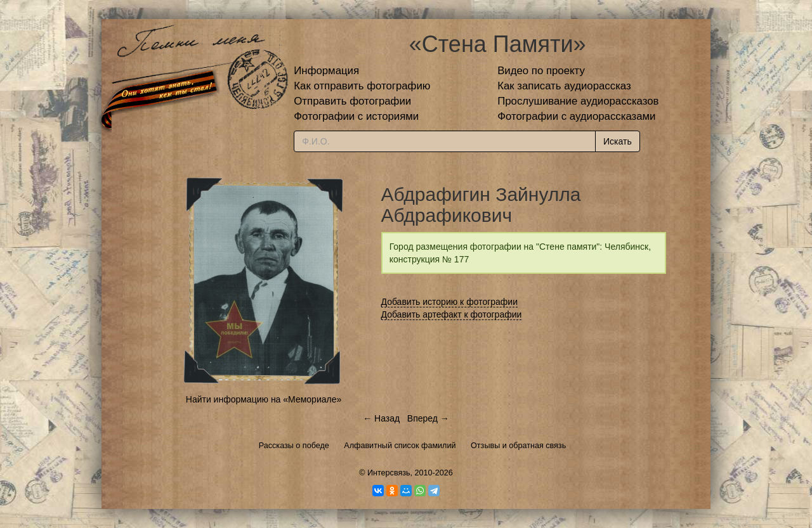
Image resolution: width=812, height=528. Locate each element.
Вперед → (428, 418)
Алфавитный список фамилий (400, 446)
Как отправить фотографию (362, 86)
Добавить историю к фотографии (450, 302)
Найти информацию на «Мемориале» (264, 399)
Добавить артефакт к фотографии (452, 314)
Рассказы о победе (294, 446)
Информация (326, 71)
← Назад (381, 418)
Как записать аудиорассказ (564, 86)
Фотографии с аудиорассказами (576, 116)
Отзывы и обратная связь (518, 446)
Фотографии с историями (356, 116)
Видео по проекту (541, 71)
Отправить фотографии (352, 101)
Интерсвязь (389, 473)
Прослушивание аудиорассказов (578, 101)
